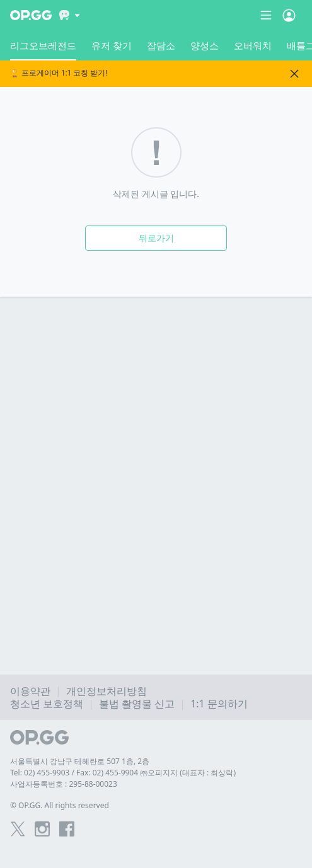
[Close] (294, 74)
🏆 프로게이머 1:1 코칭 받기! (59, 73)
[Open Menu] (289, 15)
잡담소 (161, 45)
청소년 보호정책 (47, 704)
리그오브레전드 (43, 50)
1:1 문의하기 (219, 704)
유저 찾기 (112, 45)
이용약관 (30, 691)
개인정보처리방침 (107, 691)
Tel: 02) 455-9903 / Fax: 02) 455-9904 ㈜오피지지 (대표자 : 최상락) (123, 773)
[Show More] (70, 15)
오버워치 (253, 45)
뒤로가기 (156, 238)
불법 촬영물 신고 (137, 704)
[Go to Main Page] (31, 15)
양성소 (205, 45)
